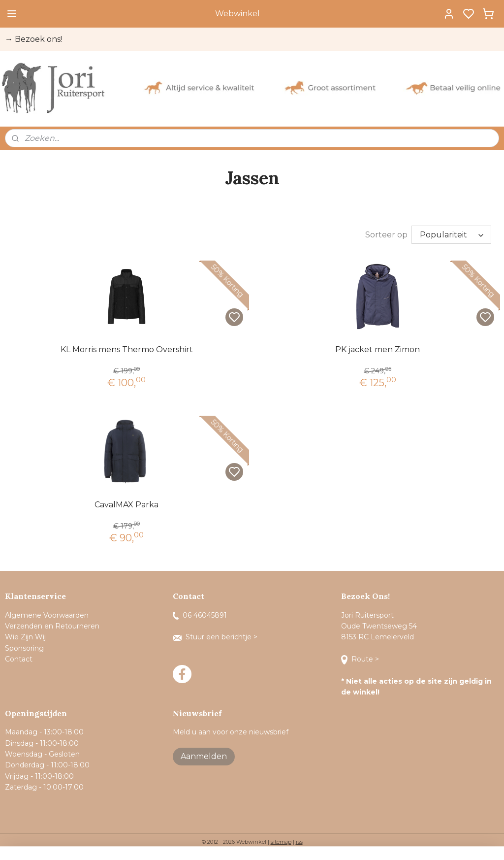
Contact (20, 659)
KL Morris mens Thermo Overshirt (127, 349)
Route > (361, 659)
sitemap (281, 842)
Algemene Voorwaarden (47, 615)
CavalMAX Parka (126, 505)
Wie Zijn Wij (25, 637)
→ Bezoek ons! (33, 39)
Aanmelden (204, 756)
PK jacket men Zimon (378, 349)
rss (299, 842)
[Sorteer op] (451, 235)
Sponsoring (24, 648)
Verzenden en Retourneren (52, 626)
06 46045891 (200, 615)
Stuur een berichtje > (216, 637)
